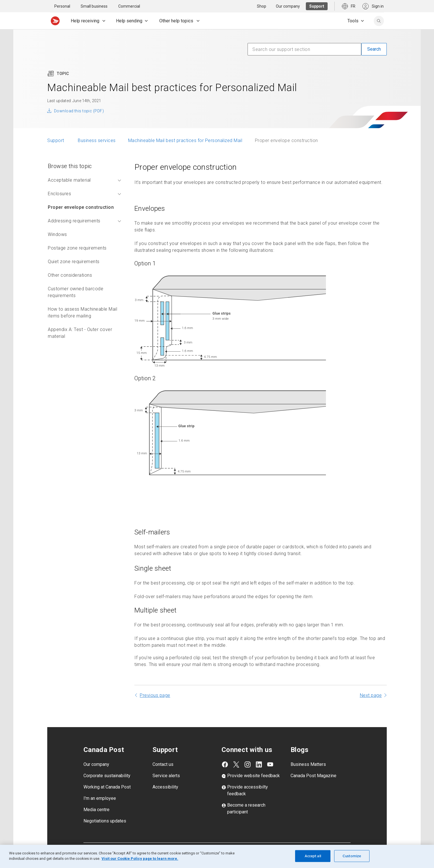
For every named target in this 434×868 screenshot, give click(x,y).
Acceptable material (84, 180)
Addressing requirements (84, 221)
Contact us (163, 764)
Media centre (96, 810)
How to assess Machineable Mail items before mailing (82, 312)
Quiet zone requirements (74, 262)
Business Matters (308, 764)
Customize (352, 856)
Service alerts (166, 776)
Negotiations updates (105, 821)
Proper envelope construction (81, 207)
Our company (96, 764)
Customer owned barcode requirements (76, 292)
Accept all (313, 856)
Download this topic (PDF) (79, 111)
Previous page (155, 695)
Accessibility (165, 787)
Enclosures (84, 194)
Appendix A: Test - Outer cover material (80, 333)
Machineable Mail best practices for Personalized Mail (185, 140)
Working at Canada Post (107, 787)
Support (56, 140)
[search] (379, 21)
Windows (57, 234)
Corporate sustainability (107, 776)
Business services (97, 140)
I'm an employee (100, 798)
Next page (371, 695)
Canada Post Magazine (313, 776)
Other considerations (70, 275)
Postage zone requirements (77, 248)
